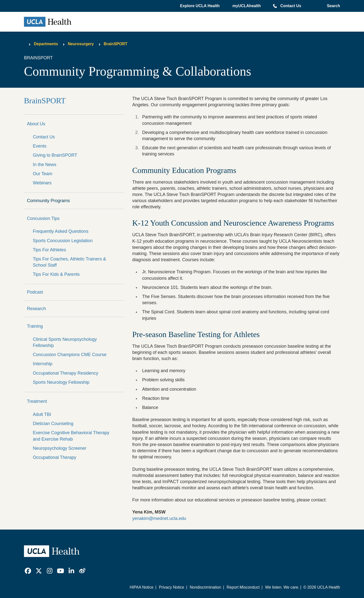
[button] (200, 6)
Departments (46, 44)
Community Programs (48, 201)
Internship (43, 364)
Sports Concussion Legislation (63, 241)
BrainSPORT (116, 44)
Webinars (42, 183)
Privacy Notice (171, 587)
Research (36, 309)
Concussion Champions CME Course (70, 355)
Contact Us (291, 6)
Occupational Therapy (55, 457)
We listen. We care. (282, 587)
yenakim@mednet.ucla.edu (159, 518)
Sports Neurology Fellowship (61, 382)
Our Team (43, 174)
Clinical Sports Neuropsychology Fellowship (65, 342)
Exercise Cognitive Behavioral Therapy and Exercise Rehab (71, 436)
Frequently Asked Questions (61, 231)
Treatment (37, 401)
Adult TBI (42, 414)
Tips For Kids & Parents (56, 274)
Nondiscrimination (205, 587)
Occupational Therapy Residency (66, 373)
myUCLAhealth (247, 6)
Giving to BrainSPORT (55, 155)
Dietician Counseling (53, 424)
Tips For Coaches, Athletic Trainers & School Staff (69, 262)
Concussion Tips (43, 218)
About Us (36, 124)
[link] (28, 571)
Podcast (35, 292)
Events (40, 146)
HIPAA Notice (142, 587)
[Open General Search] (333, 6)
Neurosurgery (81, 44)
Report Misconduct (243, 587)
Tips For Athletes (49, 250)
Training (35, 326)
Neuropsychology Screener (60, 448)
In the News (45, 165)
